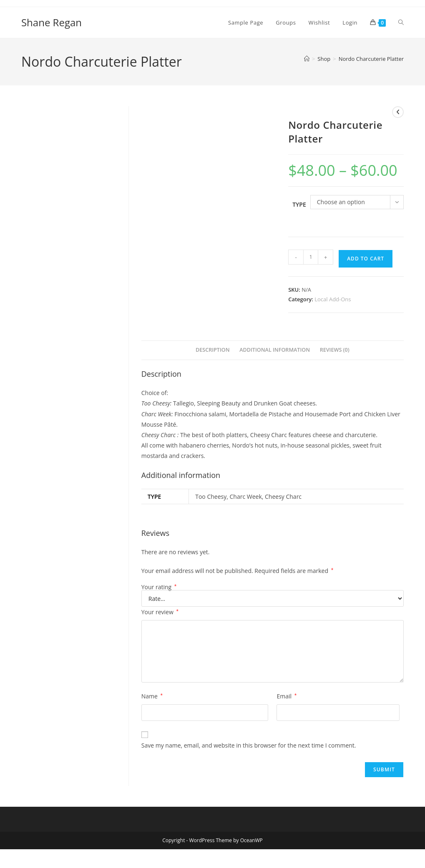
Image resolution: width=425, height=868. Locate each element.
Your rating (159, 587)
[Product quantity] (311, 257)
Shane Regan (52, 22)
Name (152, 696)
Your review (160, 612)
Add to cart (366, 259)
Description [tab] (213, 350)
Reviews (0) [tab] (335, 350)
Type (299, 204)
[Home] (307, 59)
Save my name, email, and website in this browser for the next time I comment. (249, 745)
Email (287, 696)
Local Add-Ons (333, 299)
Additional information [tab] (275, 350)
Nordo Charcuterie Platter (371, 59)
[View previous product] (398, 112)
